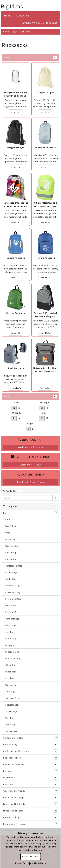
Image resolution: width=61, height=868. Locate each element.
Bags (14, 32)
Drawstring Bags (13, 599)
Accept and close (31, 857)
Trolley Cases (12, 731)
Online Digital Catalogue (31, 457)
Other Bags (11, 665)
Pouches (10, 678)
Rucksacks (25, 32)
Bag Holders (11, 526)
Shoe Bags (11, 692)
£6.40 (45, 333)
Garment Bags (12, 619)
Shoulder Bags (12, 705)
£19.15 (45, 388)
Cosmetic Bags (13, 586)
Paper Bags (11, 672)
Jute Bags (10, 632)
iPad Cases (11, 625)
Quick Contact (31, 440)
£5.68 (16, 333)
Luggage (10, 645)
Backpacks (11, 519)
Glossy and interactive (31, 465)
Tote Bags (10, 718)
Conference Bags (14, 566)
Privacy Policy (22, 863)
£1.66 (16, 167)
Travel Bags (11, 725)
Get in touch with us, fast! (30, 447)
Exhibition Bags (13, 612)
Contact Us (23, 15)
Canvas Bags (12, 553)
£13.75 (16, 388)
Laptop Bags (11, 639)
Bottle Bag (10, 539)
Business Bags (12, 546)
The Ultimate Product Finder (30, 482)
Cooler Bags (11, 572)
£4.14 (45, 222)
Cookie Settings (38, 863)
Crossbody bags (13, 592)
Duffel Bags (11, 605)
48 (47, 408)
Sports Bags (11, 711)
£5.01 (16, 278)
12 (42, 408)
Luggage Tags (12, 652)
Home (8, 15)
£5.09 (45, 278)
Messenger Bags (14, 658)
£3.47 (16, 222)
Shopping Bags (13, 698)
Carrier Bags (11, 559)
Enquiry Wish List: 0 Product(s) (40, 23)
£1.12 (16, 112)
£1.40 (45, 112)
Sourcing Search (31, 474)
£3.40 (45, 167)
